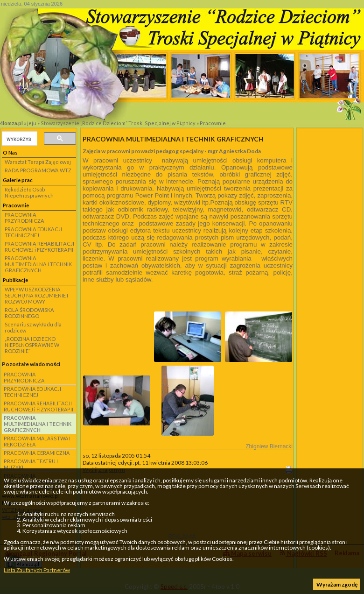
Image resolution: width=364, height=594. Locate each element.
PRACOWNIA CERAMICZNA (37, 453)
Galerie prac (18, 180)
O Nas (10, 152)
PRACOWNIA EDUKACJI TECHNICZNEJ (33, 232)
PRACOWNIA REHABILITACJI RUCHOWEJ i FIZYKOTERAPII (39, 247)
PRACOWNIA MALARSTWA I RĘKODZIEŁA (37, 441)
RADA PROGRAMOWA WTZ (38, 170)
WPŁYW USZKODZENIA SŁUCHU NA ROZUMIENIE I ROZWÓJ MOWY (36, 295)
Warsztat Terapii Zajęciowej (38, 162)
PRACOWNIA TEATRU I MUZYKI (31, 464)
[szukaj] (19, 139)
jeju (32, 123)
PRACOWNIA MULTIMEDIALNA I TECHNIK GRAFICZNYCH (38, 264)
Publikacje (15, 280)
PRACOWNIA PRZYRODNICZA (24, 218)
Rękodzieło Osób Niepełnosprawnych (29, 192)
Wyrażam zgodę (337, 584)
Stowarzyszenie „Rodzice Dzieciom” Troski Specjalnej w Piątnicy (118, 123)
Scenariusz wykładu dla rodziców (33, 327)
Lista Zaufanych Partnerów (37, 570)
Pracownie (213, 123)
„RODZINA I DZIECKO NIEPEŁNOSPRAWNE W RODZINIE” (32, 345)
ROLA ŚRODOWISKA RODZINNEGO (29, 313)
